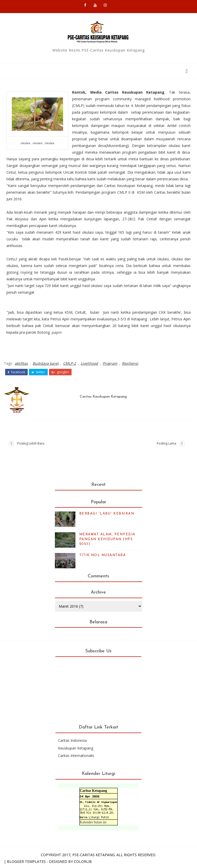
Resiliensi (130, 363)
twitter (38, 372)
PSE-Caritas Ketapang (93, 855)
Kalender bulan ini (93, 822)
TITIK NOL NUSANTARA (103, 555)
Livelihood (89, 363)
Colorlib (83, 861)
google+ (60, 372)
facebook (16, 372)
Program (110, 363)
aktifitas (21, 363)
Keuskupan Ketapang (76, 748)
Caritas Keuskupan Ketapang (103, 397)
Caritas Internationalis (76, 756)
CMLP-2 (70, 363)
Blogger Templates (26, 861)
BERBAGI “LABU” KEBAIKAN (107, 514)
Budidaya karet (46, 363)
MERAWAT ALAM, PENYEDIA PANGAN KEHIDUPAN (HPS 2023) (107, 539)
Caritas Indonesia (72, 740)
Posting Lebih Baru (31, 443)
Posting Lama (166, 443)
